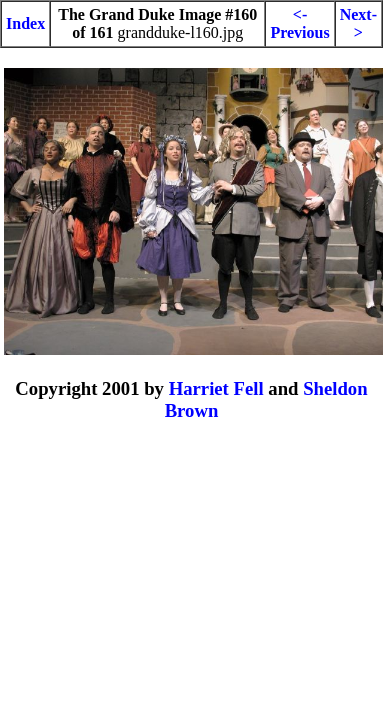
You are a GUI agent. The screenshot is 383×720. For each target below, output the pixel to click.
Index (25, 23)
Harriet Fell (216, 388)
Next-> (358, 23)
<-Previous (299, 23)
